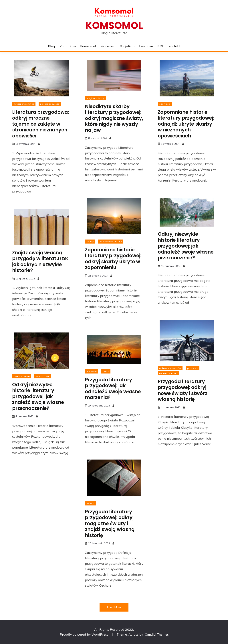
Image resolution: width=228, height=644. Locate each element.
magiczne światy (95, 98)
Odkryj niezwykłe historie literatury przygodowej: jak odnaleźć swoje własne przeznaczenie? (186, 246)
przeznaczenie (22, 376)
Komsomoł (88, 46)
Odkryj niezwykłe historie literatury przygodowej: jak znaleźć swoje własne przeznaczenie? (38, 396)
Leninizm (146, 46)
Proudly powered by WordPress (85, 634)
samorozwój (43, 376)
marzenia (92, 371)
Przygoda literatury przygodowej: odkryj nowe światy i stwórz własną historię (183, 390)
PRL (161, 46)
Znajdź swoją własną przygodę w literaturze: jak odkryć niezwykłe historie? (40, 262)
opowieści (165, 104)
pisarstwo (193, 368)
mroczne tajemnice (24, 104)
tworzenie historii (168, 373)
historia (90, 503)
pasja (106, 371)
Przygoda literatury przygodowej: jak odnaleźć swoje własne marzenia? (113, 389)
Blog (51, 46)
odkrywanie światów (170, 368)
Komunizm (68, 46)
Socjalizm (127, 46)
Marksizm (108, 46)
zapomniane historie (111, 241)
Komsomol (114, 25)
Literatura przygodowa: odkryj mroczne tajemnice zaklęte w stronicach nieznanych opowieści (41, 124)
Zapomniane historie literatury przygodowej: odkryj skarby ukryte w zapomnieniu (113, 259)
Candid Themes (157, 634)
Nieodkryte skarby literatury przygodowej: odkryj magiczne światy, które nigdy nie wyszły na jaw (114, 118)
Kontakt (174, 46)
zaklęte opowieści (50, 104)
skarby (90, 241)
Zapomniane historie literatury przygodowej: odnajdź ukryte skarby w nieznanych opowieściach (186, 124)
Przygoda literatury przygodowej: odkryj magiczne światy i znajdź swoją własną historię (110, 524)
